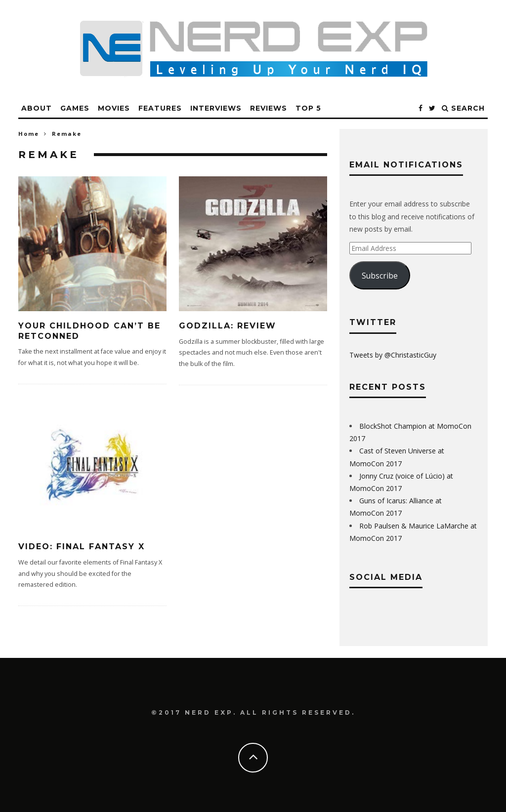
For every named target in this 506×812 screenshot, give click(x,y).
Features (160, 108)
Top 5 (308, 108)
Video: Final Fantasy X (82, 547)
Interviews (216, 108)
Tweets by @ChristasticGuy (393, 355)
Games (75, 108)
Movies (114, 108)
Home (29, 134)
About (37, 108)
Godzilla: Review (228, 326)
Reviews (269, 108)
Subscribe (380, 276)
